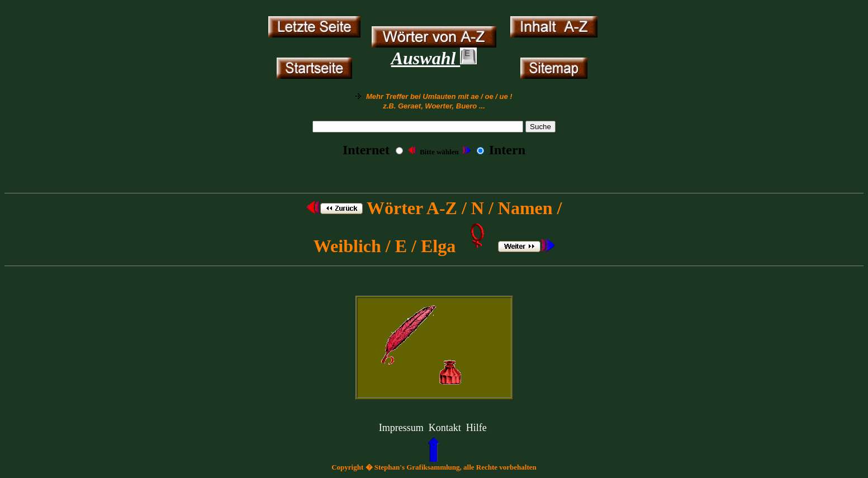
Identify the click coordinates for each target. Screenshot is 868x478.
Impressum (401, 428)
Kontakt (445, 428)
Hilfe (476, 428)
